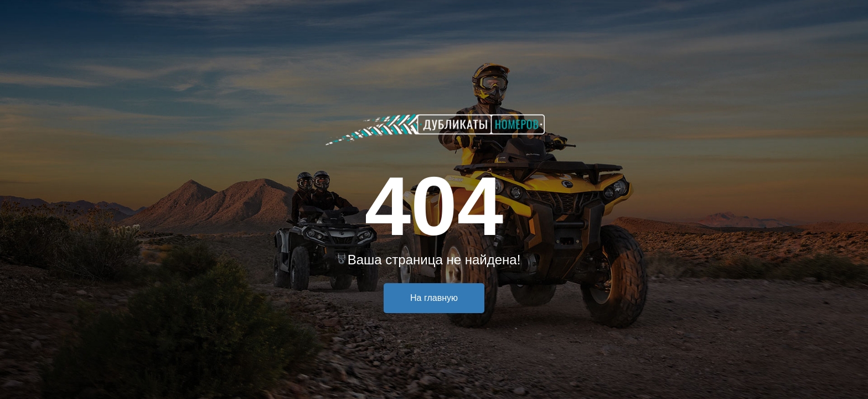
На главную (434, 298)
